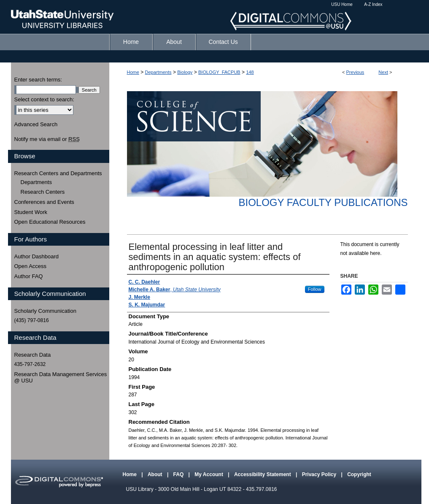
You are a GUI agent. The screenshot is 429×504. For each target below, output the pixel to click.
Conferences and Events (44, 202)
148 (250, 72)
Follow (315, 289)
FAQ (179, 474)
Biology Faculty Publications (323, 202)
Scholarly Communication (45, 311)
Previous (355, 72)
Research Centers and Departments (58, 173)
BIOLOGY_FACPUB (219, 72)
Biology (185, 72)
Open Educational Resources (50, 222)
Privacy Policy (320, 474)
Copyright (359, 474)
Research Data (33, 355)
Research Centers (43, 192)
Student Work (31, 212)
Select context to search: (44, 99)
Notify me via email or (47, 139)
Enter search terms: (38, 80)
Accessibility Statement (263, 474)
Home (133, 72)
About (156, 474)
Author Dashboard (37, 256)
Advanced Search (36, 124)
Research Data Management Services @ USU (61, 378)
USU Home (342, 4)
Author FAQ (29, 276)
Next (383, 72)
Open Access (31, 266)
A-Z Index (373, 4)
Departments (158, 72)
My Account (209, 474)
